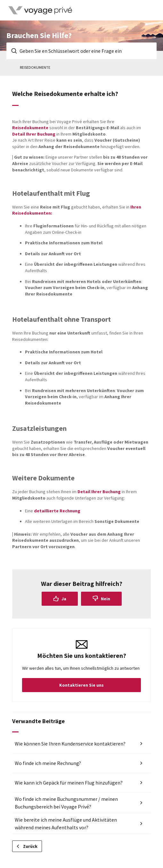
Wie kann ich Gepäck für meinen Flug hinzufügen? (69, 783)
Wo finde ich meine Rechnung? (48, 763)
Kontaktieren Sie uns (81, 685)
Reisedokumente (35, 67)
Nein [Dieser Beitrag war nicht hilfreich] (106, 599)
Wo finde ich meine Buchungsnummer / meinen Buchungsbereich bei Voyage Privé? (66, 803)
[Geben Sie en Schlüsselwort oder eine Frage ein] (81, 51)
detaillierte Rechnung (57, 511)
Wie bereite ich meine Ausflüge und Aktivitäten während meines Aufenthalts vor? (66, 824)
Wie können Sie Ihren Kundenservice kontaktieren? (70, 744)
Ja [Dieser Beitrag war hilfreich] (64, 599)
